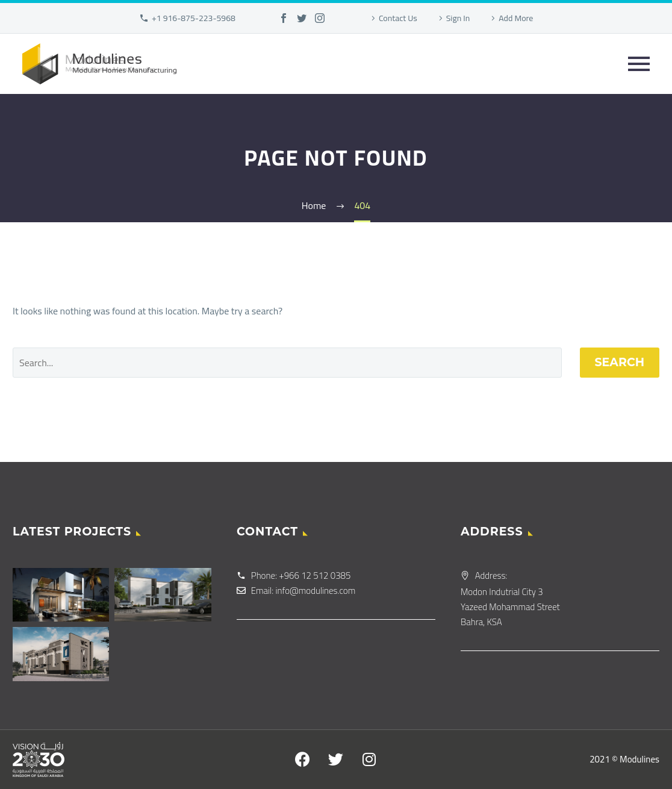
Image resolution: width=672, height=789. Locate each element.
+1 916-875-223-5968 (194, 18)
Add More (516, 18)
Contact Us (398, 18)
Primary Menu (639, 64)
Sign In (458, 18)
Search (620, 362)
